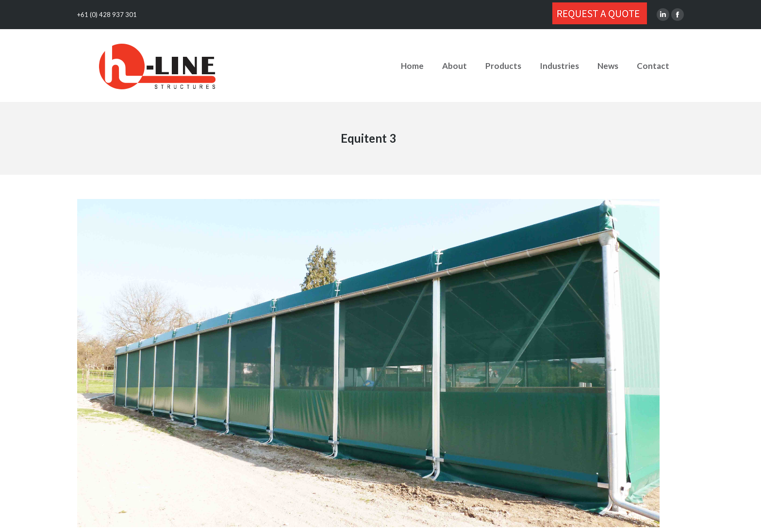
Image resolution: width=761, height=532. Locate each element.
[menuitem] (412, 66)
